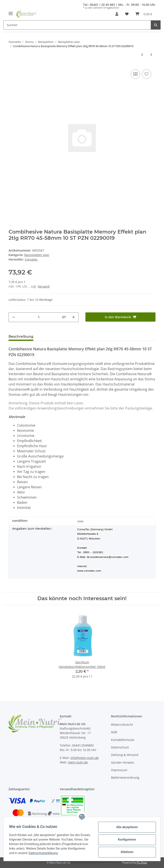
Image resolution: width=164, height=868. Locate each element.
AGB (114, 732)
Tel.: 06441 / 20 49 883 (99, 5)
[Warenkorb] (144, 14)
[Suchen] (77, 25)
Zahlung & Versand (125, 755)
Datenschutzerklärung (70, 853)
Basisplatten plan (37, 255)
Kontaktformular (123, 740)
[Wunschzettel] (127, 14)
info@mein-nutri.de (85, 758)
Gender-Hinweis (123, 762)
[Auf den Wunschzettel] (146, 74)
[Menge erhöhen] (74, 317)
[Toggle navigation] (11, 12)
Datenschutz (120, 747)
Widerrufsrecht (122, 725)
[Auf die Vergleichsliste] (135, 74)
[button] (117, 14)
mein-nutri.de (78, 762)
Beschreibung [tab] (21, 337)
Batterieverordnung (125, 777)
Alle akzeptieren (125, 827)
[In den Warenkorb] (120, 317)
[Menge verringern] (14, 317)
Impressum (119, 770)
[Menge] (39, 317)
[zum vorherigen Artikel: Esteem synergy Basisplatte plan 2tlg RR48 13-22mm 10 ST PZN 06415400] (142, 55)
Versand (44, 286)
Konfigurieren (125, 840)
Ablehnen (125, 852)
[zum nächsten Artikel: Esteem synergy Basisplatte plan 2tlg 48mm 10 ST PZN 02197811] (151, 55)
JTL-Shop (142, 863)
